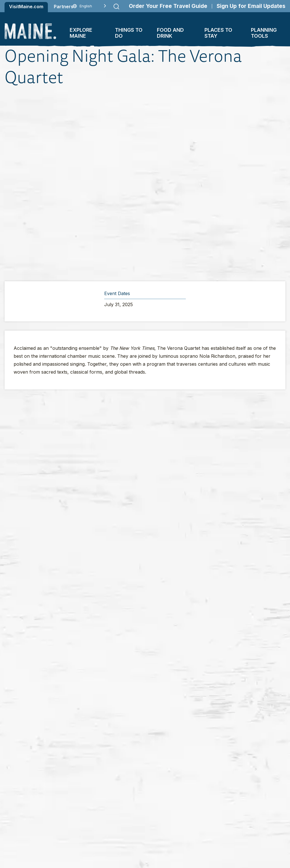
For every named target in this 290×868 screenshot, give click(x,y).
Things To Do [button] (129, 33)
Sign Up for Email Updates (251, 6)
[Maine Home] (30, 31)
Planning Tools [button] (264, 33)
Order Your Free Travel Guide (168, 6)
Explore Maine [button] (81, 33)
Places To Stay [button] (218, 33)
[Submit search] (116, 7)
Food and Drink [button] (170, 33)
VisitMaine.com (26, 7)
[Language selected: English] (89, 6)
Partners (64, 7)
